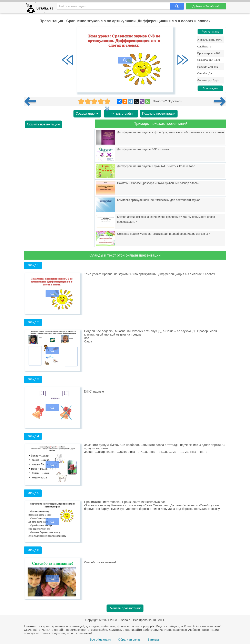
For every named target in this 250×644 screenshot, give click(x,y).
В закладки (210, 88)
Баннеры (154, 639)
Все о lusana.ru (100, 639)
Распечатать (210, 32)
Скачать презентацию (43, 124)
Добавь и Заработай (206, 6)
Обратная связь (129, 639)
